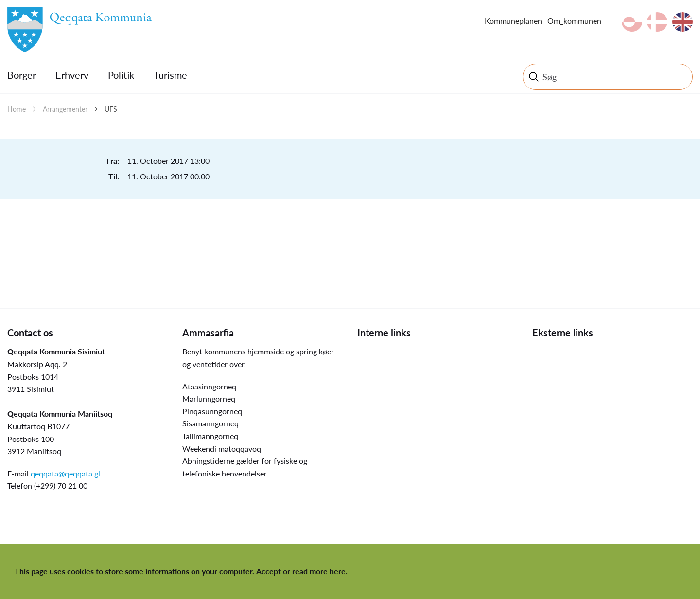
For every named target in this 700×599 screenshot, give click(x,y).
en (682, 22)
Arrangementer (65, 109)
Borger (22, 75)
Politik (121, 75)
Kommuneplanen (513, 21)
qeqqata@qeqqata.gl (65, 473)
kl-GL (632, 22)
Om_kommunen (574, 21)
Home (17, 109)
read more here (319, 571)
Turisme (170, 75)
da (657, 22)
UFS (111, 109)
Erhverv (72, 75)
